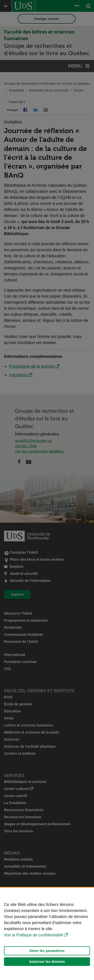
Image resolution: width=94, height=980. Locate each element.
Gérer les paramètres (47, 951)
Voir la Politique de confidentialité (33, 935)
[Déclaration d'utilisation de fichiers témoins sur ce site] (47, 934)
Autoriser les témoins (47, 962)
